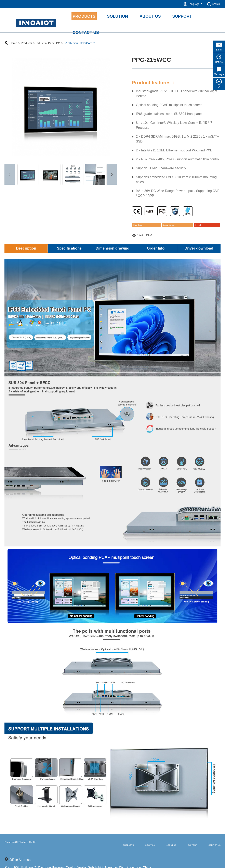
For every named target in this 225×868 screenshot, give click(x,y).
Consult (202, 225)
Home (13, 41)
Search (213, 4)
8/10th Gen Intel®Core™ (79, 41)
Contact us (209, 847)
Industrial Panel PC (48, 41)
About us (147, 847)
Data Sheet (145, 225)
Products (27, 41)
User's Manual (175, 225)
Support (177, 847)
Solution (117, 847)
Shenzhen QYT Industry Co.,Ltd (39, 847)
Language (191, 4)
